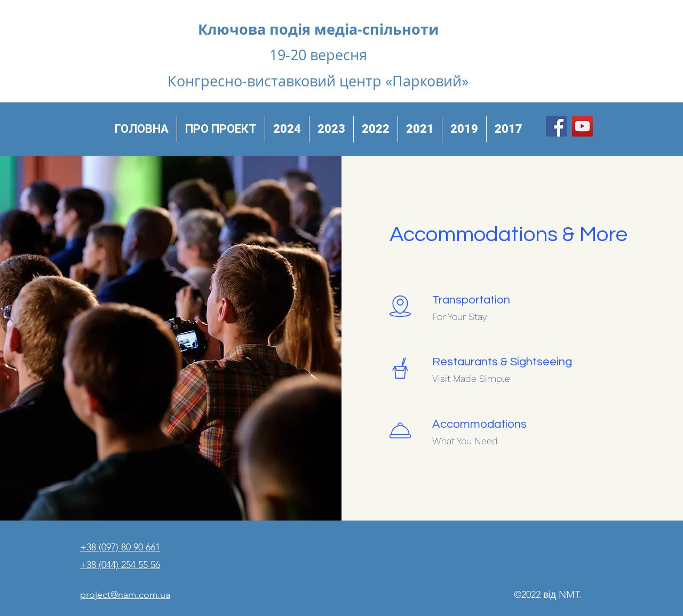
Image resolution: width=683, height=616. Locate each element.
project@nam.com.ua (125, 595)
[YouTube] (582, 126)
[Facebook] (556, 126)
